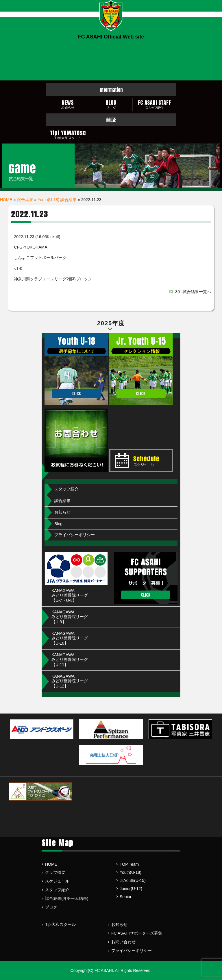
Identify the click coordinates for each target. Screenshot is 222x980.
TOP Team (129, 864)
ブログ (51, 907)
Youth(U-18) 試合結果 (57, 200)
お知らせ (62, 512)
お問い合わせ (123, 942)
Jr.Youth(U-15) (133, 880)
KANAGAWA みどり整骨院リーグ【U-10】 (70, 638)
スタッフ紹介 (66, 489)
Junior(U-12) (131, 889)
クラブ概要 (55, 872)
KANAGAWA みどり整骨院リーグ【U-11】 (70, 660)
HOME (6, 200)
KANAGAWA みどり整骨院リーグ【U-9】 (70, 617)
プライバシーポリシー (75, 535)
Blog (58, 524)
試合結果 (25, 200)
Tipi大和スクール (60, 924)
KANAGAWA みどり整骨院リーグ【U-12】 (70, 681)
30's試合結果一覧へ (193, 292)
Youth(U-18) (131, 872)
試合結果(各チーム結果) (67, 898)
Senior (125, 897)
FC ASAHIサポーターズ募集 (137, 933)
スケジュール (57, 881)
